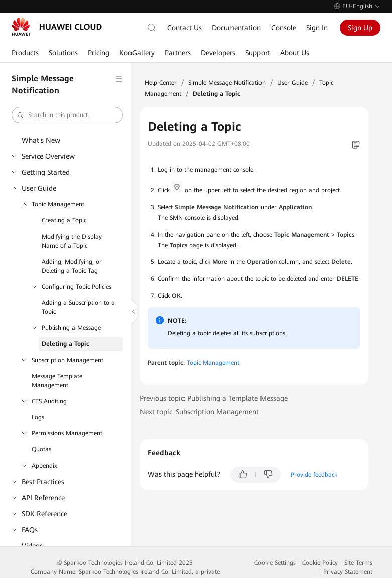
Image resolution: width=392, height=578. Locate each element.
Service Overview (48, 156)
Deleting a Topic (66, 344)
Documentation (236, 28)
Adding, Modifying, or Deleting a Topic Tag (72, 266)
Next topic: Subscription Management (199, 412)
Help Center (161, 83)
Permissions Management (67, 433)
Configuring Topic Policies (77, 287)
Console (284, 28)
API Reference (43, 498)
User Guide (39, 188)
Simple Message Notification (227, 83)
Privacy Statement (348, 572)
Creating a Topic (64, 220)
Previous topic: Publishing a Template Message (214, 398)
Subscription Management (68, 360)
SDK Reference (44, 514)
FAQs (30, 530)
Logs (38, 417)
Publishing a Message (71, 328)
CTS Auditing (49, 401)
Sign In (317, 28)
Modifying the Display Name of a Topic (72, 241)
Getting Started (46, 172)
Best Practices (43, 482)
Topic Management (58, 204)
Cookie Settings (275, 563)
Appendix (44, 466)
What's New (41, 140)
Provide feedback (314, 475)
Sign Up (360, 28)
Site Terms (358, 563)
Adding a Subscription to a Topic (78, 307)
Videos (32, 546)
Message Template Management (57, 381)
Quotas (41, 449)
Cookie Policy (320, 563)
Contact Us (184, 28)
